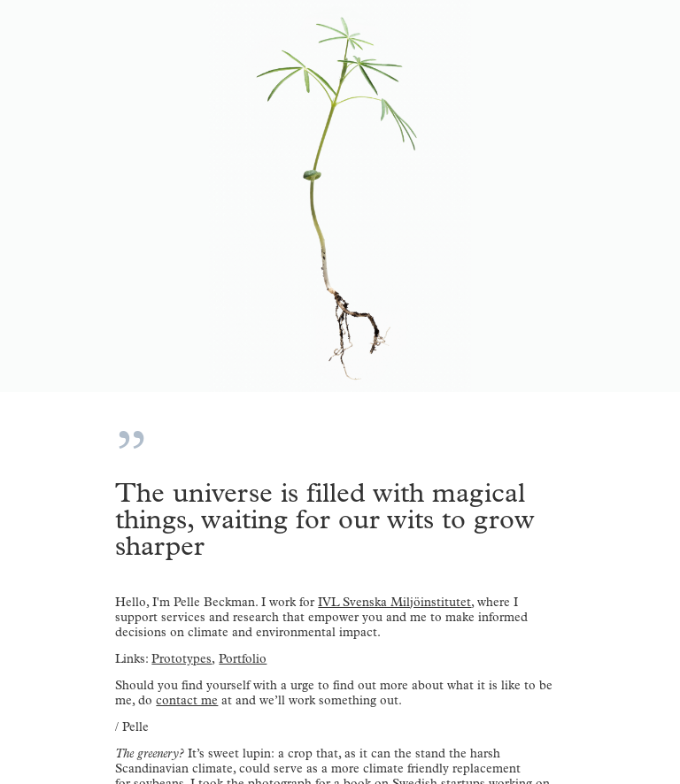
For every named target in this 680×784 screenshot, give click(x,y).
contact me (187, 700)
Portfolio (243, 659)
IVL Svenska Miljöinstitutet (394, 602)
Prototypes (182, 659)
